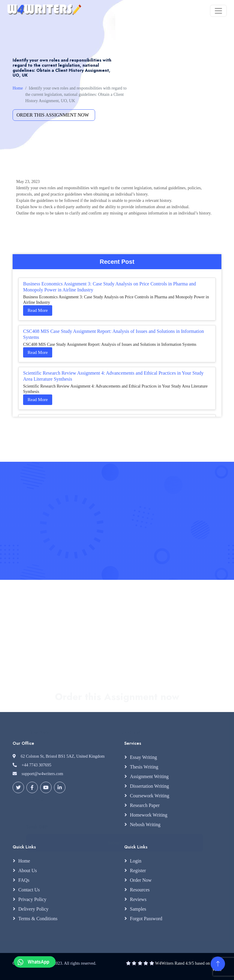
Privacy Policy (32, 899)
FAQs (24, 880)
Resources (140, 890)
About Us (28, 870)
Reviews (138, 899)
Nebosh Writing (145, 825)
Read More (38, 310)
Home (18, 88)
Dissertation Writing (149, 786)
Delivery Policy (33, 909)
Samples (138, 909)
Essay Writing (143, 757)
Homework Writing (149, 815)
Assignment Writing (149, 776)
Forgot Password (146, 919)
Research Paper (145, 805)
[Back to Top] (218, 964)
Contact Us (29, 890)
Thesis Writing (144, 767)
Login (136, 861)
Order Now (141, 880)
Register (138, 870)
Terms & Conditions (38, 919)
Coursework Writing (150, 796)
